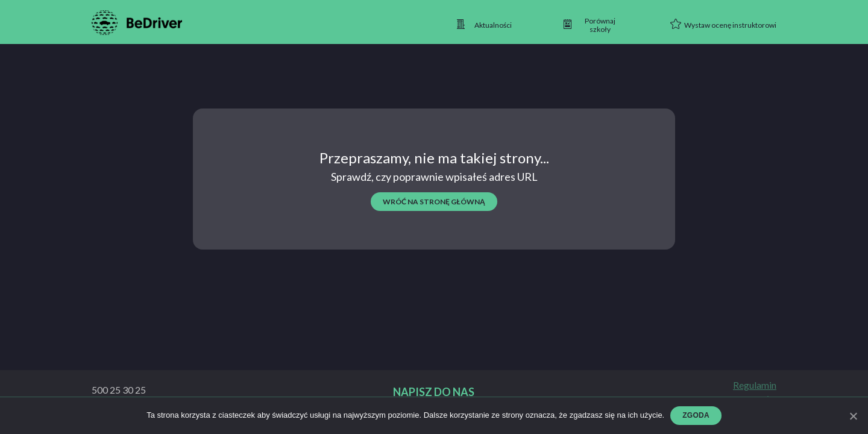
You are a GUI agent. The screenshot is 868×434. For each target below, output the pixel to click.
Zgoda (696, 415)
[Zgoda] (853, 416)
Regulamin (755, 385)
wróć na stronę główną (434, 202)
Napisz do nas (434, 392)
